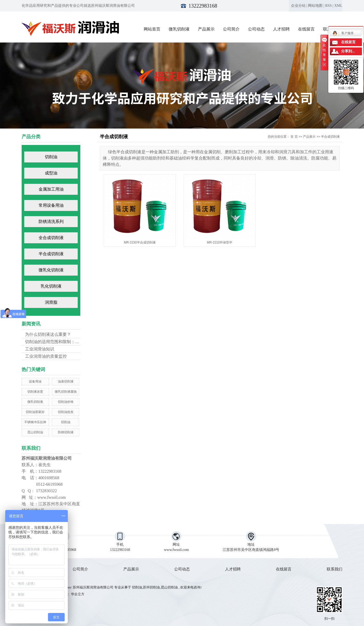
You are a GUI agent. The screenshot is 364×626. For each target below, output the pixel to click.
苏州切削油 (151, 587)
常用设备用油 (51, 205)
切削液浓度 (35, 392)
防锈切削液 (66, 432)
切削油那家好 (35, 412)
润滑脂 (51, 302)
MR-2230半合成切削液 (140, 242)
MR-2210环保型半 (219, 242)
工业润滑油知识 (40, 349)
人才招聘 (281, 29)
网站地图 (315, 6)
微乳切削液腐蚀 (66, 392)
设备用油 (35, 381)
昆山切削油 (35, 432)
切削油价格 (66, 402)
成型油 (51, 173)
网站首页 (152, 29)
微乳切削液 (179, 29)
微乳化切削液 (51, 270)
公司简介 (231, 29)
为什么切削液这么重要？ (48, 334)
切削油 (51, 157)
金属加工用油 (51, 189)
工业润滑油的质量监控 (46, 356)
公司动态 (256, 29)
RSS (328, 6)
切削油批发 (66, 412)
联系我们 (335, 569)
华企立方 (77, 594)
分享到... (348, 51)
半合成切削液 (51, 254)
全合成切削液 (51, 238)
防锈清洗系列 (51, 221)
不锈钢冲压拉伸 (35, 422)
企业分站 (298, 6)
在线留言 (306, 29)
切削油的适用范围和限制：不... (54, 342)
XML (338, 6)
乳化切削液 (51, 286)
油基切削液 (66, 381)
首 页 (294, 137)
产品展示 (206, 29)
